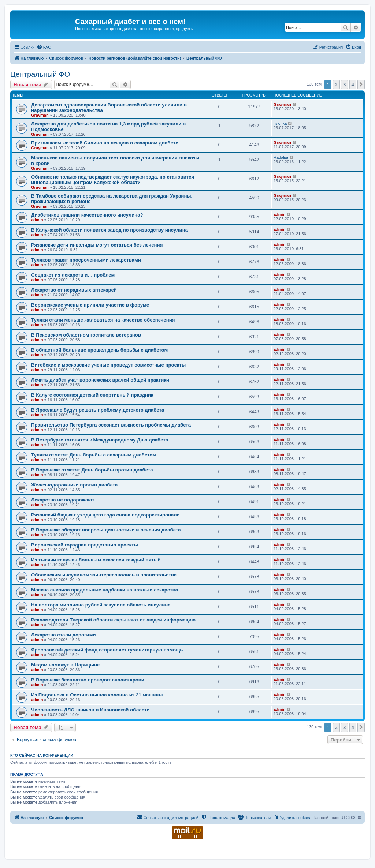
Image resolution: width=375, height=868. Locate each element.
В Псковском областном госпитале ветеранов (86, 335)
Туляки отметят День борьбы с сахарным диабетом (94, 455)
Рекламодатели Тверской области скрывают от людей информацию (113, 620)
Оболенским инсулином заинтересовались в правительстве (104, 575)
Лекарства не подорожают (63, 500)
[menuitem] (44, 47)
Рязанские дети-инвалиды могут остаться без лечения (97, 245)
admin (37, 220)
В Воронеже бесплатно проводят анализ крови (88, 680)
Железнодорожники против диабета (74, 485)
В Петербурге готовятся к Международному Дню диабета (100, 440)
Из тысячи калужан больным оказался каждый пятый (96, 560)
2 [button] (336, 84)
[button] (361, 84)
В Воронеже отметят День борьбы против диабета (92, 470)
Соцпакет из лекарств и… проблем (73, 275)
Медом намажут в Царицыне (65, 665)
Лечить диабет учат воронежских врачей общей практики (100, 380)
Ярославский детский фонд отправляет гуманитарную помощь (107, 650)
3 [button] (344, 84)
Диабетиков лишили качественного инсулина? (87, 215)
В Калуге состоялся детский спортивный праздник (92, 395)
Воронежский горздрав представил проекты (85, 545)
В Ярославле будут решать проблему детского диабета (98, 410)
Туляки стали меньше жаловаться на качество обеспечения (103, 320)
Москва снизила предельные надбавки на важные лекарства (105, 590)
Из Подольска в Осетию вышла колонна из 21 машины (97, 695)
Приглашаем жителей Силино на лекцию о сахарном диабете (105, 143)
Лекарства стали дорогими (64, 635)
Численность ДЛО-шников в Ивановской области (90, 710)
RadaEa (281, 157)
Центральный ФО (40, 74)
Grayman (40, 115)
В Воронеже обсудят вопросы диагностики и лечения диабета (106, 530)
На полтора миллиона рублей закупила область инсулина (101, 605)
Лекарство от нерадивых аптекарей (74, 290)
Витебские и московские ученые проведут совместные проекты (108, 365)
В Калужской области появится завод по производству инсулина (109, 230)
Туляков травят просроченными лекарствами (86, 260)
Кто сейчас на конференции (42, 755)
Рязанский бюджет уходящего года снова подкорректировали (105, 515)
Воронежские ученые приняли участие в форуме (90, 305)
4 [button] (353, 84)
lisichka (280, 123)
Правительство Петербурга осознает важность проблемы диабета (111, 425)
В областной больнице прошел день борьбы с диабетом (99, 350)
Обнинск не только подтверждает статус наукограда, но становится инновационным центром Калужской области (113, 180)
